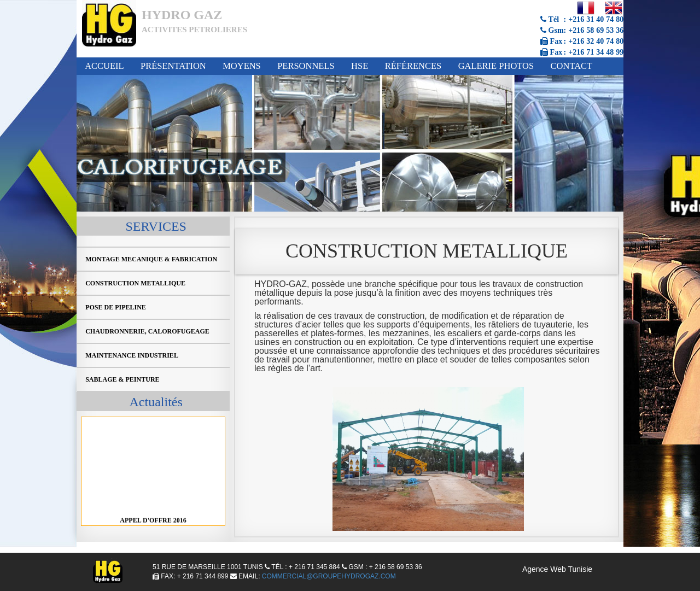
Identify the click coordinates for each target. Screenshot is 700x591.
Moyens (242, 66)
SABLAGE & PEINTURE (122, 379)
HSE (360, 66)
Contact (572, 66)
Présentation (173, 66)
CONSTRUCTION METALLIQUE (135, 283)
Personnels (306, 66)
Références (413, 66)
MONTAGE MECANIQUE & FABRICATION (151, 259)
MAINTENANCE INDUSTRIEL (132, 355)
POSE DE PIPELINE (116, 307)
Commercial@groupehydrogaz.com (329, 576)
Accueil (104, 66)
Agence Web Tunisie (557, 569)
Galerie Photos (496, 66)
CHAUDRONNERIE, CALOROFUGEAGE (147, 331)
